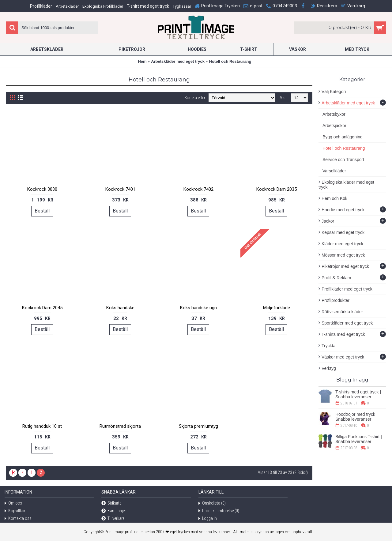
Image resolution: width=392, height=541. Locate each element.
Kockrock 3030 (42, 189)
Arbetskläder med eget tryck (178, 61)
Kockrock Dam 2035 (277, 189)
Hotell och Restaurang (230, 61)
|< (13, 472)
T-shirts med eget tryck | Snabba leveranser (358, 394)
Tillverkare (113, 519)
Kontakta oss (18, 519)
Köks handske (120, 308)
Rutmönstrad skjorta (120, 426)
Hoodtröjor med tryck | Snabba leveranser (356, 417)
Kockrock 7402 (198, 189)
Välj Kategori (334, 92)
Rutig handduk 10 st (42, 426)
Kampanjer (114, 511)
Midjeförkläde (277, 308)
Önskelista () (212, 503)
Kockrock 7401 (120, 189)
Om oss (13, 503)
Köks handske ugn (198, 308)
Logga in (208, 519)
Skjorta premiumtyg (198, 426)
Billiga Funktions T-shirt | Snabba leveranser (359, 439)
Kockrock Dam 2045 (42, 308)
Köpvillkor (15, 511)
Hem (142, 61)
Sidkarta (111, 503)
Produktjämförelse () (219, 511)
